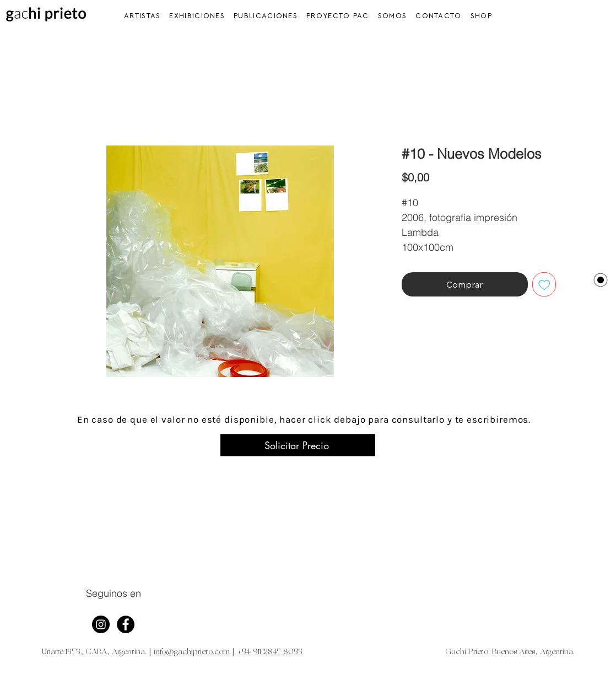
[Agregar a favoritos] (544, 284)
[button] (197, 16)
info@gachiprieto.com (192, 652)
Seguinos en (114, 593)
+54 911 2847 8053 (270, 652)
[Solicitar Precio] (298, 445)
